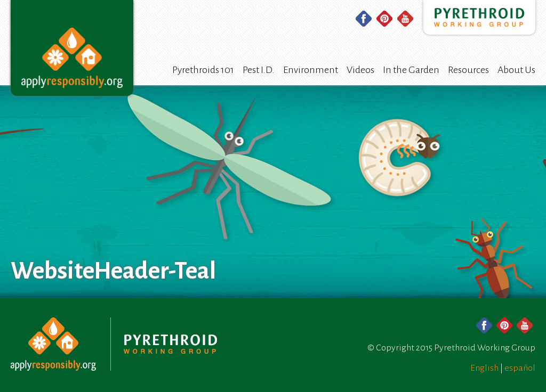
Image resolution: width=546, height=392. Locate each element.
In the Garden (411, 70)
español (520, 368)
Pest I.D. (259, 70)
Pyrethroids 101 (203, 70)
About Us (516, 70)
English (484, 368)
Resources (468, 70)
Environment (311, 70)
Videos (360, 70)
